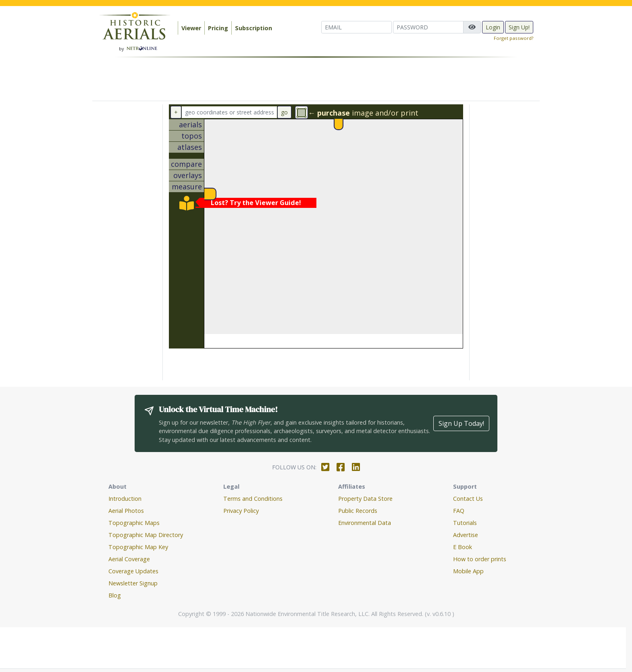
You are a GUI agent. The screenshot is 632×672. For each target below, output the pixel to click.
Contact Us (468, 499)
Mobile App (468, 571)
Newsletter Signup (133, 583)
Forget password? (513, 38)
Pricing (218, 28)
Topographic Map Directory (146, 535)
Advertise (466, 535)
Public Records (358, 511)
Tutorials (465, 523)
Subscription (254, 28)
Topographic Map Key (138, 547)
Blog (115, 595)
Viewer (191, 28)
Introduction (125, 499)
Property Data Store (365, 499)
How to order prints (480, 559)
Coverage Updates (133, 571)
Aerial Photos (126, 511)
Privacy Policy (241, 511)
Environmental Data (365, 523)
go (284, 112)
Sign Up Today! (461, 423)
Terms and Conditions (253, 499)
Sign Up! (519, 27)
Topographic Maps (134, 523)
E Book (463, 547)
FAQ (459, 511)
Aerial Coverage (129, 559)
